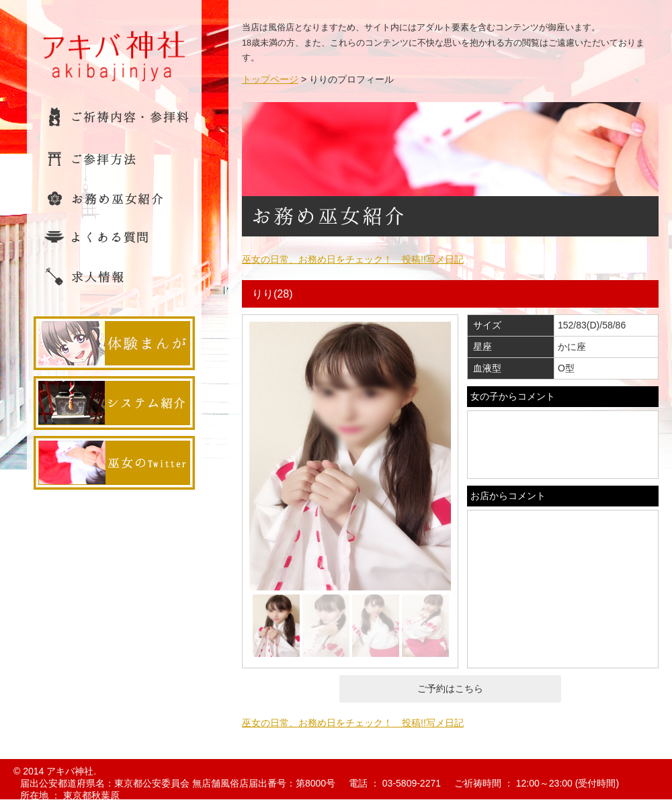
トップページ (270, 79)
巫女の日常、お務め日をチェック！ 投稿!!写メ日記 (353, 259)
